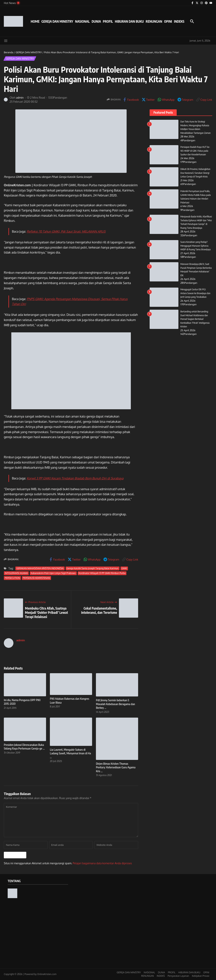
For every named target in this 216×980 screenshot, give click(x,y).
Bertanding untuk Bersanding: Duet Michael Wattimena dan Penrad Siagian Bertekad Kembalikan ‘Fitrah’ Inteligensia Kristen (195, 319)
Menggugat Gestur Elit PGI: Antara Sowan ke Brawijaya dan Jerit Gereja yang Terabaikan (195, 293)
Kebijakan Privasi (201, 976)
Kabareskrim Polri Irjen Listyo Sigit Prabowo (53, 573)
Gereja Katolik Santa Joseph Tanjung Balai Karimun (93, 568)
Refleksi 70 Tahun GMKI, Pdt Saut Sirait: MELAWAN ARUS (66, 231)
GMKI (124, 568)
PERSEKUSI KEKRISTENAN (36, 578)
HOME (35, 21)
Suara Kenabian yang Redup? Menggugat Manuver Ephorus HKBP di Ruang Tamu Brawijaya (196, 246)
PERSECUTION (12, 578)
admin (20, 98)
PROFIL (108, 21)
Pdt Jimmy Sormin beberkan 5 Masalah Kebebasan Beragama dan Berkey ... (115, 704)
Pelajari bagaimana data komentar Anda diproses (102, 863)
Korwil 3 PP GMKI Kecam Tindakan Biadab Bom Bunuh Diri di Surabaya (75, 478)
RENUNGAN (154, 21)
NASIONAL (82, 21)
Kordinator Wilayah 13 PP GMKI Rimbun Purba (102, 573)
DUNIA (96, 21)
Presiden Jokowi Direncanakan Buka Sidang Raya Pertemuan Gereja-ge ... (24, 747)
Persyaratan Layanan (178, 976)
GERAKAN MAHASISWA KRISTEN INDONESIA (40, 568)
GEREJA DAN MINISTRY (57, 21)
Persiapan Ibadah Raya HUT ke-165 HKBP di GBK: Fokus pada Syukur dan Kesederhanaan (195, 151)
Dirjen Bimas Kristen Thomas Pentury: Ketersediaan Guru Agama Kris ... (116, 767)
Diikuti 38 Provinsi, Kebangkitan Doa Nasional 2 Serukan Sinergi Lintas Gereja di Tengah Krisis (195, 173)
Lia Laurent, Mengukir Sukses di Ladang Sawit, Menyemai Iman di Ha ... (70, 753)
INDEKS (179, 21)
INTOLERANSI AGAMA (16, 573)
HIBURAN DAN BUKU (129, 21)
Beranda (9, 52)
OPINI (168, 21)
